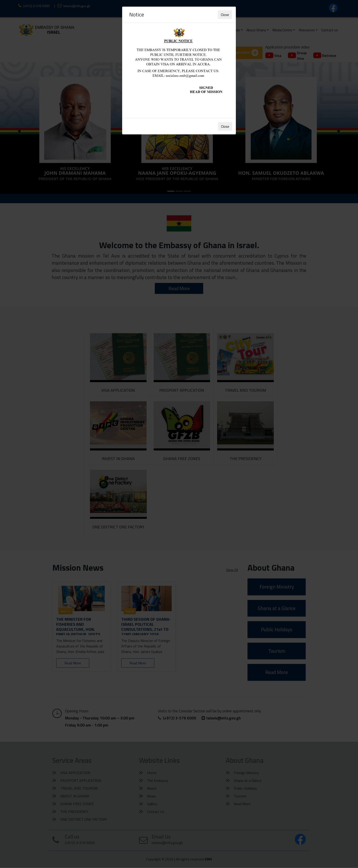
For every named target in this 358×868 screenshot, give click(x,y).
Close (225, 15)
